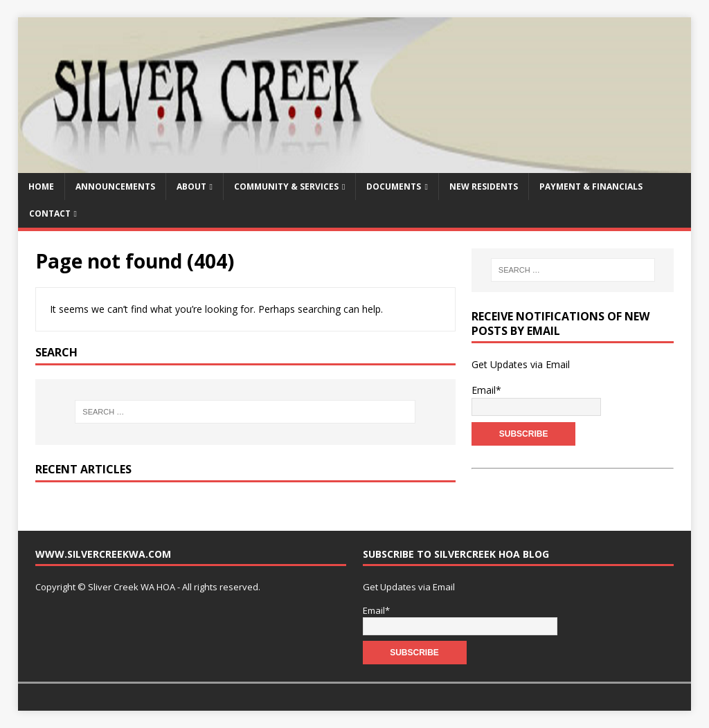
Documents (394, 186)
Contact (50, 213)
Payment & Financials (591, 186)
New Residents (484, 186)
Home (41, 186)
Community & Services (286, 186)
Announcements (115, 186)
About (191, 186)
